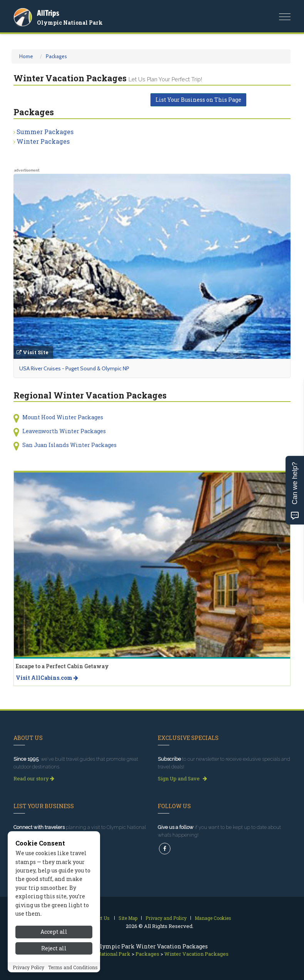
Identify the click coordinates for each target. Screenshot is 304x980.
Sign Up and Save (182, 778)
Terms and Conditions (73, 967)
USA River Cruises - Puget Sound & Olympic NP (74, 368)
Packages (56, 56)
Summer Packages (45, 132)
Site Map (128, 918)
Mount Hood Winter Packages (63, 417)
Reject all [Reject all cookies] (54, 948)
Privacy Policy (28, 967)
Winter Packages (43, 141)
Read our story (34, 778)
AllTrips (48, 13)
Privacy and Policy (166, 918)
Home (26, 56)
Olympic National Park (70, 23)
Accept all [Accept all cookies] (54, 932)
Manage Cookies (213, 918)
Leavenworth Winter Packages (64, 431)
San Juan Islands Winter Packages (69, 445)
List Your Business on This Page (198, 100)
